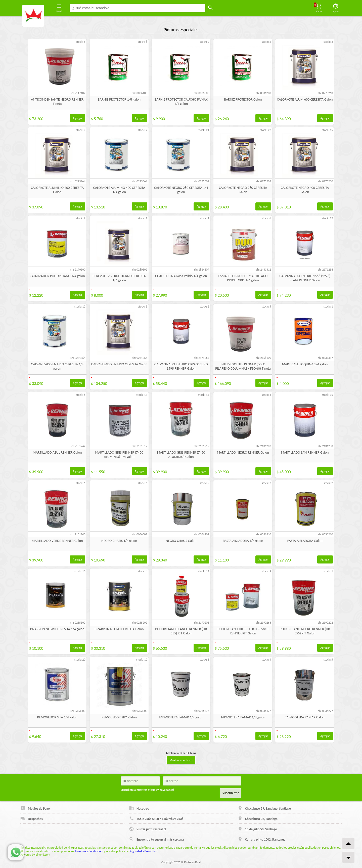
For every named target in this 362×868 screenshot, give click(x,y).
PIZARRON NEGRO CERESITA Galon (119, 629)
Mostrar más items (181, 760)
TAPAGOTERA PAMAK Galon (305, 717)
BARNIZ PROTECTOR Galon (243, 99)
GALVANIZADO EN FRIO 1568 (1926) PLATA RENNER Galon (305, 278)
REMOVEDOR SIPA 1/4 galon (57, 717)
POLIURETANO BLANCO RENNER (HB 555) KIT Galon (181, 631)
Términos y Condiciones (89, 851)
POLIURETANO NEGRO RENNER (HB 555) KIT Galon (305, 631)
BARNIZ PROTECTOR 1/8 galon (119, 99)
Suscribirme (231, 793)
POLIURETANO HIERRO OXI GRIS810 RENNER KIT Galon (243, 631)
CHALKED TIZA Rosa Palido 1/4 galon (181, 276)
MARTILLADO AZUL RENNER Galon (57, 452)
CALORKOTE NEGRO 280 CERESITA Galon (243, 190)
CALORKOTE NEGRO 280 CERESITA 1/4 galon (181, 190)
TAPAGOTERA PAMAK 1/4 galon (181, 717)
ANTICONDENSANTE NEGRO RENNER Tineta (57, 102)
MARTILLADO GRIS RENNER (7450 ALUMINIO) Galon (181, 455)
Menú (59, 8)
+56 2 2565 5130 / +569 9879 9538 (156, 818)
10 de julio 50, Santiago (257, 829)
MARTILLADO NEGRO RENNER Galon (243, 452)
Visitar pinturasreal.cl (147, 829)
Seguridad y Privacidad (143, 851)
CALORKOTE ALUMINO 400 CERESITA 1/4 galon (119, 190)
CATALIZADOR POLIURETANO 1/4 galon (57, 276)
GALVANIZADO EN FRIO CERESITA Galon (119, 364)
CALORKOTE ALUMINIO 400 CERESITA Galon (57, 190)
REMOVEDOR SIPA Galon (119, 717)
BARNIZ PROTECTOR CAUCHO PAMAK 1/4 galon (181, 102)
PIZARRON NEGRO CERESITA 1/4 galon (57, 629)
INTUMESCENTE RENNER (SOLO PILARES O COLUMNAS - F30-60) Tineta (243, 366)
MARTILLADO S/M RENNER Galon (305, 452)
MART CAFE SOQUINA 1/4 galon (305, 364)
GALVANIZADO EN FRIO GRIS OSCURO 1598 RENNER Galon (181, 366)
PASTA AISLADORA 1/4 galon (243, 541)
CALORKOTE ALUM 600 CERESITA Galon (305, 99)
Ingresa (336, 8)
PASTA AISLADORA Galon (305, 541)
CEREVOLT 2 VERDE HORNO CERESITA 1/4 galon (119, 278)
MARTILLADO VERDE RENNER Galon (57, 541)
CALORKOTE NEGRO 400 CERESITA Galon (305, 190)
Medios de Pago (35, 808)
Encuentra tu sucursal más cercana (156, 839)
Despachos (32, 818)
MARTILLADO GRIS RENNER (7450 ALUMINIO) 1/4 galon (119, 455)
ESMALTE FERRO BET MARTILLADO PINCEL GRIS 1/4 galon (243, 278)
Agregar (78, 118)
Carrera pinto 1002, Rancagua (262, 839)
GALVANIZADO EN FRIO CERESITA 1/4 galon (57, 366)
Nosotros (139, 808)
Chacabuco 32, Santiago (258, 818)
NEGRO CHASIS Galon (181, 541)
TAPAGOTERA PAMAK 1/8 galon (243, 717)
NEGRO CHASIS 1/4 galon (119, 541)
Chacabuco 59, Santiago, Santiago (264, 808)
